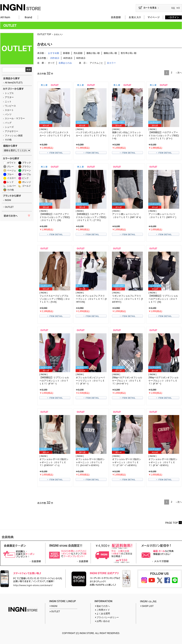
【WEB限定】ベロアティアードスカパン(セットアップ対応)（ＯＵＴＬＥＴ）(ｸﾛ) (55, 217)
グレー (10, 167)
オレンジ (27, 182)
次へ (180, 73)
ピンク (25, 178)
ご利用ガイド (103, 610)
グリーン (27, 170)
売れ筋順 (78, 53)
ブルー (10, 174)
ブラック (27, 163)
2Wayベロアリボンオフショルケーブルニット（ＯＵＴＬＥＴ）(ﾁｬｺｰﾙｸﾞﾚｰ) (127, 381)
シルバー (11, 186)
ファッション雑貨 (14, 136)
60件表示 (81, 58)
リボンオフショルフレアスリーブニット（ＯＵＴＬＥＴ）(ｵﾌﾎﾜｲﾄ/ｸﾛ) (91, 299)
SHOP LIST (148, 606)
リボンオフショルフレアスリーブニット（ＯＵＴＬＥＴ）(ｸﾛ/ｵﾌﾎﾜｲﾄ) (128, 299)
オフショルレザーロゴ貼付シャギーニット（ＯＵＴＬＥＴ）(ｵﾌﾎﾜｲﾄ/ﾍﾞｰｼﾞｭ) (54, 462)
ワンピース (10, 106)
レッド (10, 182)
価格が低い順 (93, 53)
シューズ (9, 127)
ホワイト (11, 163)
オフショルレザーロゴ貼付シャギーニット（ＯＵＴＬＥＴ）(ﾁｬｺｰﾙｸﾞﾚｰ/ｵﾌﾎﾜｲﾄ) (90, 462)
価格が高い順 (110, 53)
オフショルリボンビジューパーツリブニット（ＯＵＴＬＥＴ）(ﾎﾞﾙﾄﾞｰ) (90, 381)
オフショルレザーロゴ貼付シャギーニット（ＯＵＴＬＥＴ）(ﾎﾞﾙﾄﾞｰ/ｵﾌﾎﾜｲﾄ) (163, 462)
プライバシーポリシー (108, 617)
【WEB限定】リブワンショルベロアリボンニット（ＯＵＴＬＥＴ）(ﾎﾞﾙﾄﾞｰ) (54, 381)
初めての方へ (103, 606)
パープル (27, 174)
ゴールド (27, 186)
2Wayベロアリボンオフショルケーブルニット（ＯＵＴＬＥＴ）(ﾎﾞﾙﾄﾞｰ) (163, 381)
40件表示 (68, 58)
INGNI (8, 200)
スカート (9, 110)
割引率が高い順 (129, 53)
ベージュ (11, 170)
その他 (8, 140)
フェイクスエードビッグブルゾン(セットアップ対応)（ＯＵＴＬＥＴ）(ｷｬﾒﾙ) (55, 299)
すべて (51, 63)
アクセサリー (11, 131)
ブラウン (27, 167)
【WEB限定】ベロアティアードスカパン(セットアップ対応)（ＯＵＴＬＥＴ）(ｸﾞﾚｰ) (164, 136)
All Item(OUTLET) (14, 83)
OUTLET (9, 207)
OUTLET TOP (44, 34)
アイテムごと (96, 63)
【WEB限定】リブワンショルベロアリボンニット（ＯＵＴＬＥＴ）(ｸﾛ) (163, 299)
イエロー (11, 178)
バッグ (8, 123)
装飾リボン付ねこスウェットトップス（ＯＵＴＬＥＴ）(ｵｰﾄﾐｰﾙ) (128, 136)
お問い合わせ (103, 621)
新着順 (66, 53)
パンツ (8, 114)
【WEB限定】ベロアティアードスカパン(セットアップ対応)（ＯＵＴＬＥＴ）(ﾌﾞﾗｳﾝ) (91, 217)
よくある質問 (103, 614)
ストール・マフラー (15, 118)
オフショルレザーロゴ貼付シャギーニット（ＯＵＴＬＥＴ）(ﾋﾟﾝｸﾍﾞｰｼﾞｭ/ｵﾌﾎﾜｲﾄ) (127, 462)
